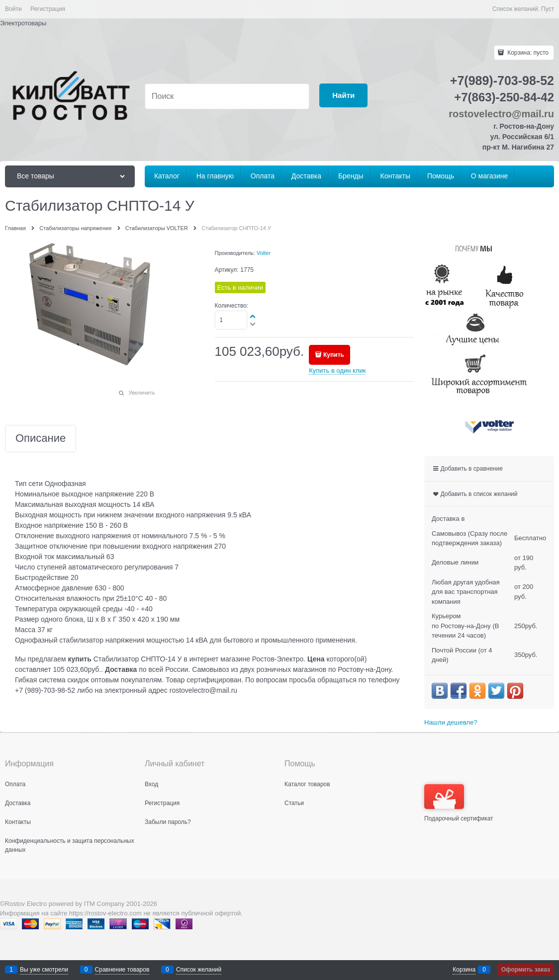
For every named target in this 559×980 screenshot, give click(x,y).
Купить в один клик (337, 370)
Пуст (548, 9)
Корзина (464, 970)
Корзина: (527, 53)
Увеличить (141, 393)
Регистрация (48, 9)
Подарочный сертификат (459, 803)
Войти (13, 9)
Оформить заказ (526, 970)
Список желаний (199, 970)
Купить (334, 355)
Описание (41, 439)
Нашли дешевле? (451, 722)
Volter (264, 253)
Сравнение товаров (122, 970)
